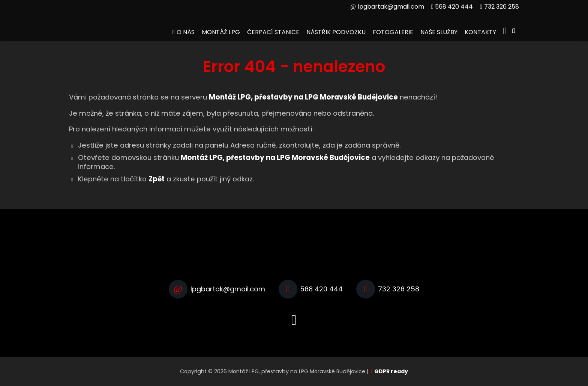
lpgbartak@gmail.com (391, 7)
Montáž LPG (221, 32)
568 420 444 (454, 7)
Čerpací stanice (273, 32)
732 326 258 (502, 7)
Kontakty (480, 32)
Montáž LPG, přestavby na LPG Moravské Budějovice (275, 158)
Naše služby (439, 32)
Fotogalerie (393, 32)
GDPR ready (391, 371)
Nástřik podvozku (336, 32)
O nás (186, 32)
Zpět (157, 179)
